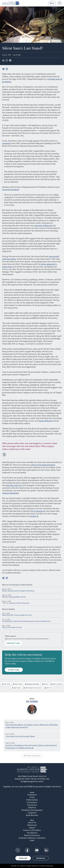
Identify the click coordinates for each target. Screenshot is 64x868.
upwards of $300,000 (43, 226)
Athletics (32, 808)
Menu (52, 3)
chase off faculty (46, 421)
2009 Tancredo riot (13, 485)
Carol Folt (7, 684)
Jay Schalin (17, 55)
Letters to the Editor (32, 830)
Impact (32, 828)
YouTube (37, 850)
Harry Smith (18, 684)
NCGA (46, 684)
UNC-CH (49, 688)
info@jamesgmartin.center (32, 781)
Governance (14, 585)
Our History (32, 833)
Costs (32, 797)
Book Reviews (32, 815)
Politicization (27, 585)
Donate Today (14, 670)
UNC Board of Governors (33, 688)
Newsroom (32, 825)
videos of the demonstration (43, 465)
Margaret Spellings (33, 684)
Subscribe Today (13, 643)
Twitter (18, 850)
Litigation (32, 813)
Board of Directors (32, 835)
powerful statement (11, 190)
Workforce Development (32, 810)
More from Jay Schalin (32, 756)
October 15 (34, 516)
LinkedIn (46, 850)
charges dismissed (10, 493)
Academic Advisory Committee (32, 838)
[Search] (60, 3)
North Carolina (57, 684)
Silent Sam (17, 688)
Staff (32, 841)
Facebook (27, 850)
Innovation (32, 805)
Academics (32, 795)
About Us (32, 823)
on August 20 (39, 511)
